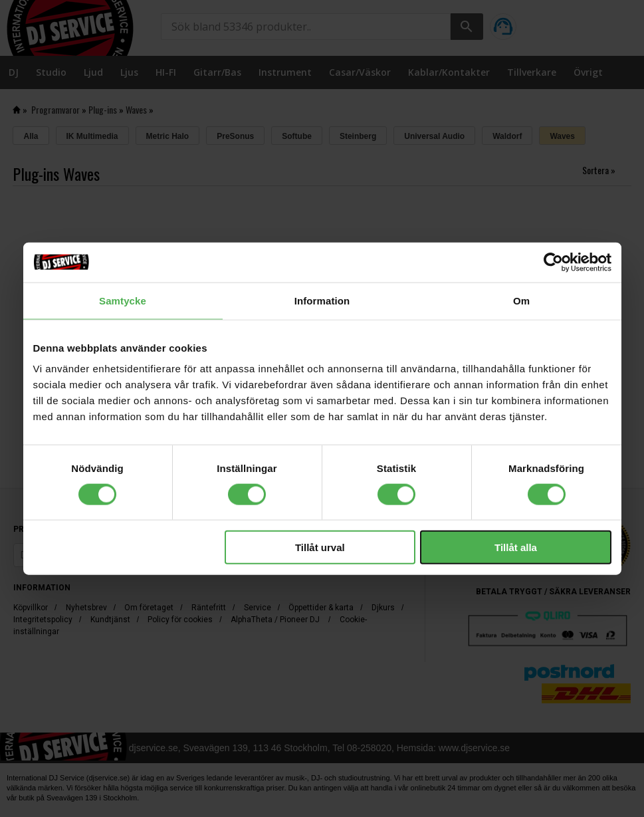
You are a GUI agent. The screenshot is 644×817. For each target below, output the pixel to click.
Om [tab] (521, 300)
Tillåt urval (320, 547)
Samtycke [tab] (123, 300)
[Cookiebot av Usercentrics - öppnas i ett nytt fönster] (553, 262)
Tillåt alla (516, 547)
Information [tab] (322, 300)
